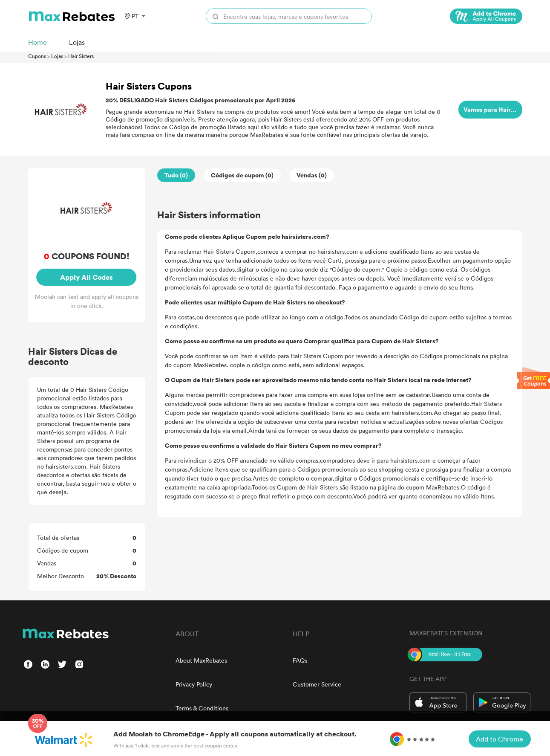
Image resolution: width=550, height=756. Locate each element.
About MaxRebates (201, 660)
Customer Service (317, 684)
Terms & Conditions (202, 708)
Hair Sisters (81, 56)
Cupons (37, 56)
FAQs (300, 660)
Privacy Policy (194, 684)
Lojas (57, 56)
